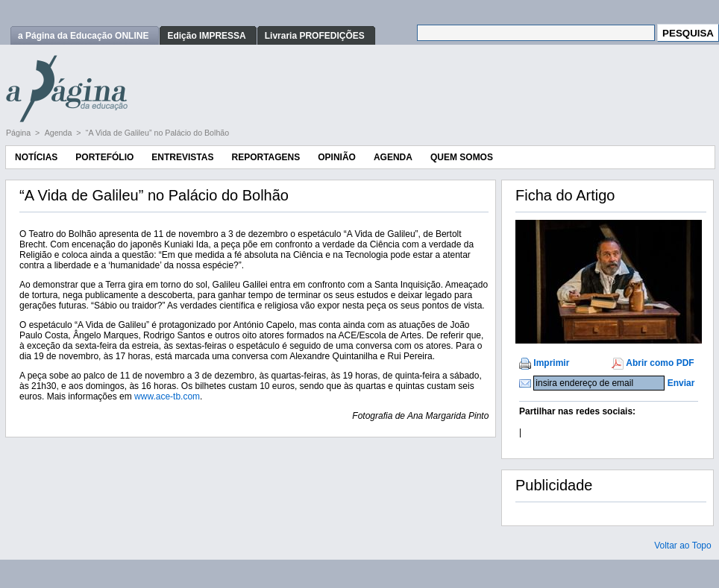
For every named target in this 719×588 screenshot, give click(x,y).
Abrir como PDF (660, 363)
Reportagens (266, 157)
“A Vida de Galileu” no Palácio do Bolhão (157, 133)
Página (19, 133)
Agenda (60, 133)
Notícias (36, 157)
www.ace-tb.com (167, 396)
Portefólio (104, 157)
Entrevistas (182, 157)
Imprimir (551, 363)
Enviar (681, 383)
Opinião (337, 157)
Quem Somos (462, 157)
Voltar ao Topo (683, 546)
